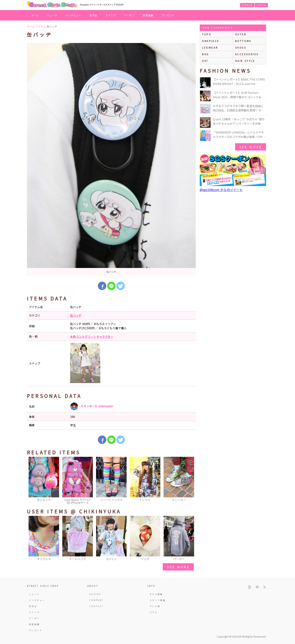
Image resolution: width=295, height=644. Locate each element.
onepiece (211, 41)
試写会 (93, 15)
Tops (206, 34)
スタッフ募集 (158, 600)
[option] (111, 159)
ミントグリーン (86, 336)
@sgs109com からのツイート (221, 190)
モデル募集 (156, 594)
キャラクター (105, 336)
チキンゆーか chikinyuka (91, 406)
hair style (245, 61)
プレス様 (155, 606)
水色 (73, 336)
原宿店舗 (148, 15)
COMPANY (96, 600)
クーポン (129, 15)
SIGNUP (247, 5)
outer (241, 34)
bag (205, 54)
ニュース (52, 15)
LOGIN (261, 5)
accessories (247, 54)
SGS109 (95, 594)
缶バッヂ (76, 315)
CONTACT (97, 606)
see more (178, 567)
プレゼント (168, 15)
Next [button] (191, 481)
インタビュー (73, 15)
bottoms (243, 41)
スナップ (111, 15)
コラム (154, 612)
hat (205, 61)
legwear (210, 48)
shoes (241, 48)
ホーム (35, 15)
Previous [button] (32, 481)
